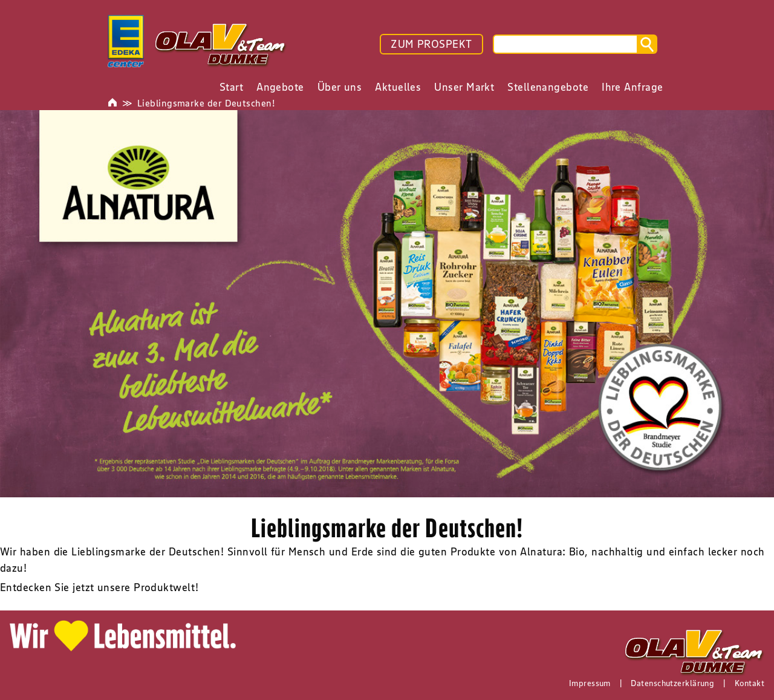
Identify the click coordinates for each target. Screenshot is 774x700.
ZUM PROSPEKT (431, 44)
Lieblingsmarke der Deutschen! (206, 103)
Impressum (590, 683)
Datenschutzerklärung (672, 683)
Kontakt (750, 683)
